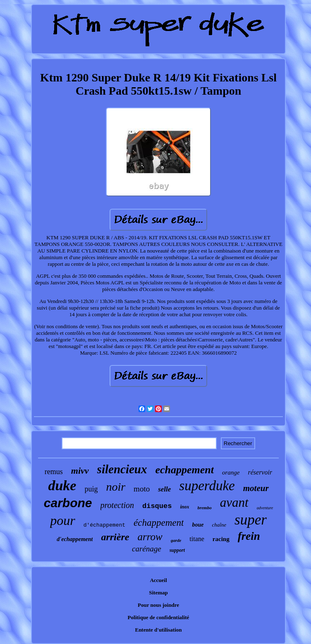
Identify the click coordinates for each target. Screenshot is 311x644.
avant (234, 502)
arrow (150, 537)
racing (221, 539)
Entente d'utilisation (158, 630)
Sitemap (158, 593)
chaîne (219, 525)
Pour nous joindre (158, 605)
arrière (115, 537)
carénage (147, 549)
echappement (184, 470)
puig (91, 489)
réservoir (260, 472)
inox (184, 507)
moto (142, 489)
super (251, 520)
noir (116, 487)
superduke (207, 486)
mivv (80, 471)
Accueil (158, 580)
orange (231, 472)
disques (157, 506)
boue (198, 525)
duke (62, 485)
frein (249, 536)
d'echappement (75, 539)
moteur (256, 488)
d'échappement (104, 525)
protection (117, 505)
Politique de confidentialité (159, 617)
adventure (265, 508)
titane (197, 539)
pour (62, 520)
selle (164, 489)
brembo (204, 508)
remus (54, 472)
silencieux (122, 469)
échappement (159, 523)
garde (176, 540)
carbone (68, 503)
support (177, 550)
